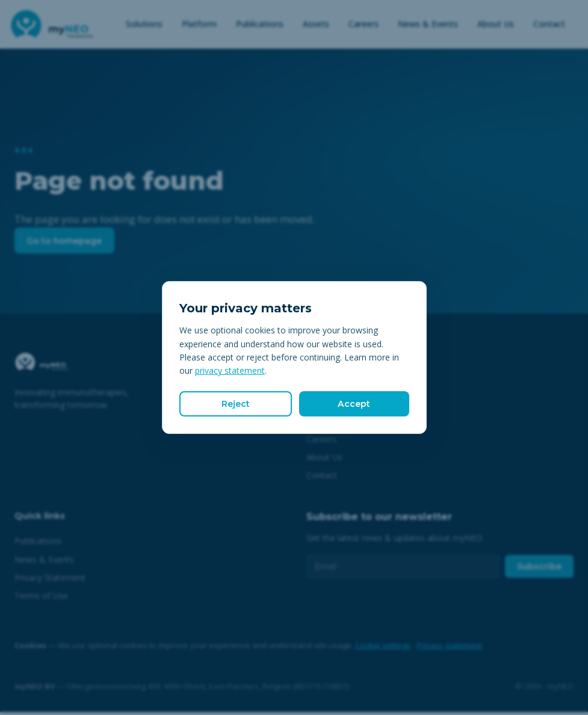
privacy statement (230, 369)
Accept (354, 404)
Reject (235, 404)
